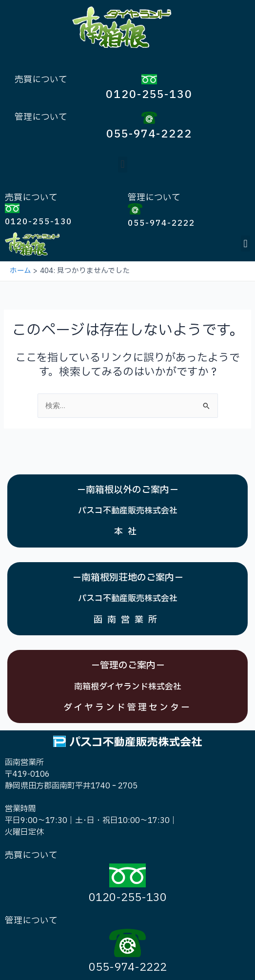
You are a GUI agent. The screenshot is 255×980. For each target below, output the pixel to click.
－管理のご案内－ (128, 666)
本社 (128, 532)
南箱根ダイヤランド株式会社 (128, 687)
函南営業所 (128, 620)
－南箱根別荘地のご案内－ (128, 578)
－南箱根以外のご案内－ (127, 490)
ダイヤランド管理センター (127, 708)
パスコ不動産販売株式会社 (128, 511)
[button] (123, 165)
